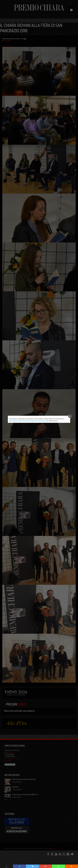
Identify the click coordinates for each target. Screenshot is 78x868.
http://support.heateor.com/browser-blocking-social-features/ (28, 421)
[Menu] (71, 10)
